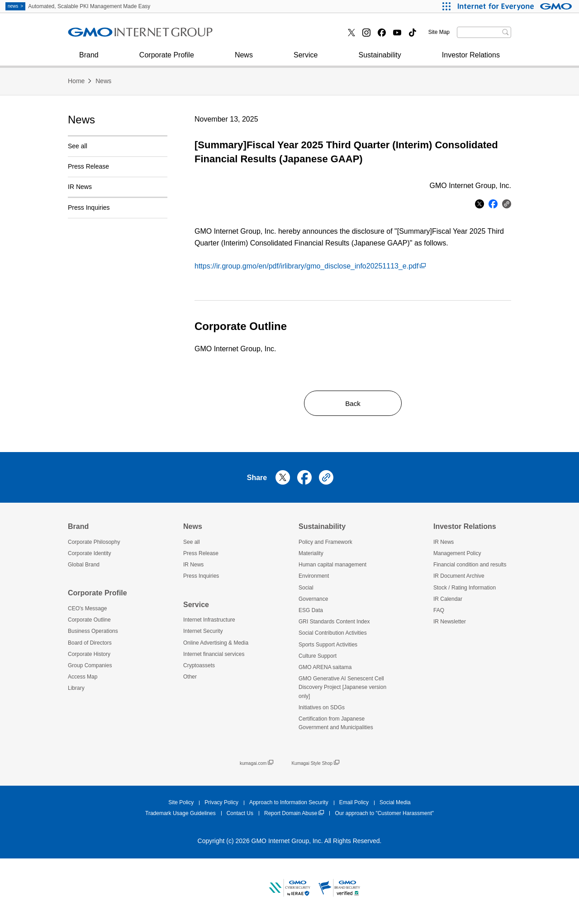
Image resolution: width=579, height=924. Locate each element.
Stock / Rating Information (465, 589)
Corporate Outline (89, 622)
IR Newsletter (450, 624)
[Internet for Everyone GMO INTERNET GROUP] (516, 6)
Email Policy (354, 805)
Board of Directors (90, 645)
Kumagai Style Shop (315, 766)
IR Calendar (448, 601)
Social (306, 589)
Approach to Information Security (289, 805)
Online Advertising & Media (216, 645)
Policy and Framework (325, 544)
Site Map (439, 32)
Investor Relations (471, 59)
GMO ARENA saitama (325, 669)
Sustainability (380, 59)
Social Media (395, 805)
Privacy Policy (221, 805)
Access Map (83, 679)
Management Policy (457, 556)
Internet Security (104, 35)
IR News (80, 187)
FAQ (439, 612)
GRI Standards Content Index (334, 624)
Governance (313, 601)
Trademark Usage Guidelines (180, 815)
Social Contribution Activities (333, 635)
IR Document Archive (459, 578)
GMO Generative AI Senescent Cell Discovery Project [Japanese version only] (342, 689)
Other (190, 679)
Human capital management (332, 567)
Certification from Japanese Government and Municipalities (336, 725)
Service (306, 59)
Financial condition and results (470, 567)
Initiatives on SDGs (322, 709)
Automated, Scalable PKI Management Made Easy (78, 6)
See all (78, 146)
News (244, 59)
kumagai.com (256, 766)
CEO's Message (87, 610)
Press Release (88, 166)
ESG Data (311, 612)
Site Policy (181, 805)
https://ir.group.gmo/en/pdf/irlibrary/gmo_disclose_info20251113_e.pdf (310, 266)
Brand (89, 59)
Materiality (311, 556)
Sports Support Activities (328, 646)
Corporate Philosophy (94, 544)
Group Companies (90, 667)
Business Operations (93, 633)
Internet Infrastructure (209, 622)
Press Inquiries (101, 35)
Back (353, 404)
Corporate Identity (89, 556)
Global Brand (84, 567)
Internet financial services (272, 35)
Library (76, 690)
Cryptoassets (199, 667)
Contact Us (240, 815)
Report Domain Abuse (294, 815)
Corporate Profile (167, 59)
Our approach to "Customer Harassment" (384, 815)
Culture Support (318, 658)
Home (76, 81)
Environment (314, 578)
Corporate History (89, 656)
